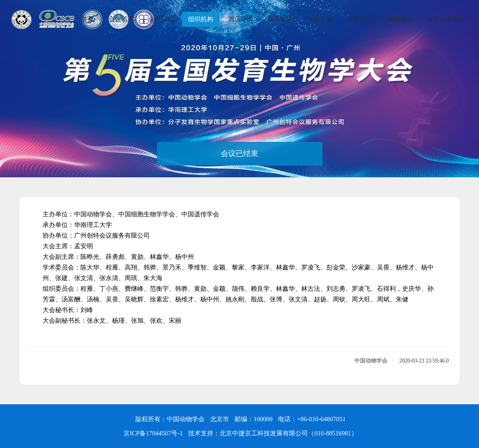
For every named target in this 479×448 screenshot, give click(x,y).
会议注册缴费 (446, 19)
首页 (88, 19)
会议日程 (161, 19)
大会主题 (320, 19)
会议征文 (360, 19)
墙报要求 (400, 19)
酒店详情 (240, 19)
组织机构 (201, 19)
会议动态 (121, 19)
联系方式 (280, 19)
